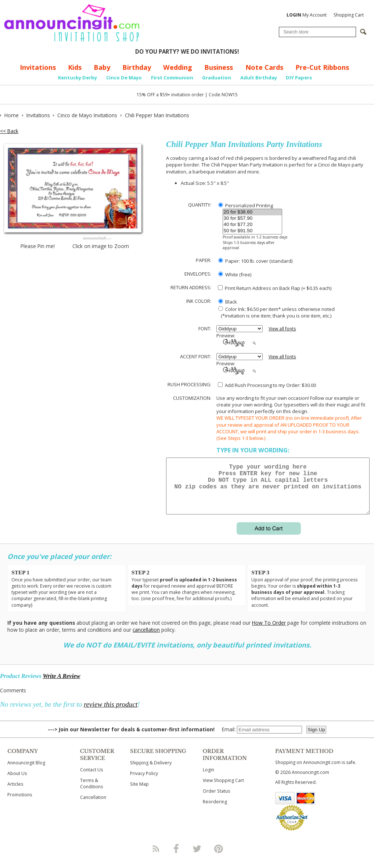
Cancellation (93, 806)
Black (228, 302)
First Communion (172, 78)
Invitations (38, 67)
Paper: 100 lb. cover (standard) (255, 261)
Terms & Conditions (91, 792)
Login (208, 779)
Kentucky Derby (78, 78)
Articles (15, 793)
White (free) (235, 275)
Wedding (178, 67)
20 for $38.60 (252, 212)
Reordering (215, 810)
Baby (102, 67)
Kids (75, 67)
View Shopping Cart (223, 789)
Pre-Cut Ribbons (322, 67)
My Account (307, 15)
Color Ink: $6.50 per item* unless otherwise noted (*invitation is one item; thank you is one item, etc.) (276, 312)
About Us (17, 782)
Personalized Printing (246, 205)
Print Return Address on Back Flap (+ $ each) (275, 288)
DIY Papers (299, 78)
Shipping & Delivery (151, 772)
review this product (111, 713)
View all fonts (282, 329)
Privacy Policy (144, 782)
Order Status (216, 800)
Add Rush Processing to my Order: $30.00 (267, 385)
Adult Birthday (259, 78)
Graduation (217, 78)
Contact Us (91, 779)
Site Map (139, 793)
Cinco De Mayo (124, 78)
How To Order (269, 632)
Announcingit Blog (26, 772)
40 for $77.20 (252, 225)
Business (219, 67)
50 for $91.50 (252, 231)
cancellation (146, 639)
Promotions (20, 804)
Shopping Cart (349, 15)
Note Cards (264, 67)
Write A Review (61, 685)
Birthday (137, 67)
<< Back (9, 131)
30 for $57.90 (252, 218)
